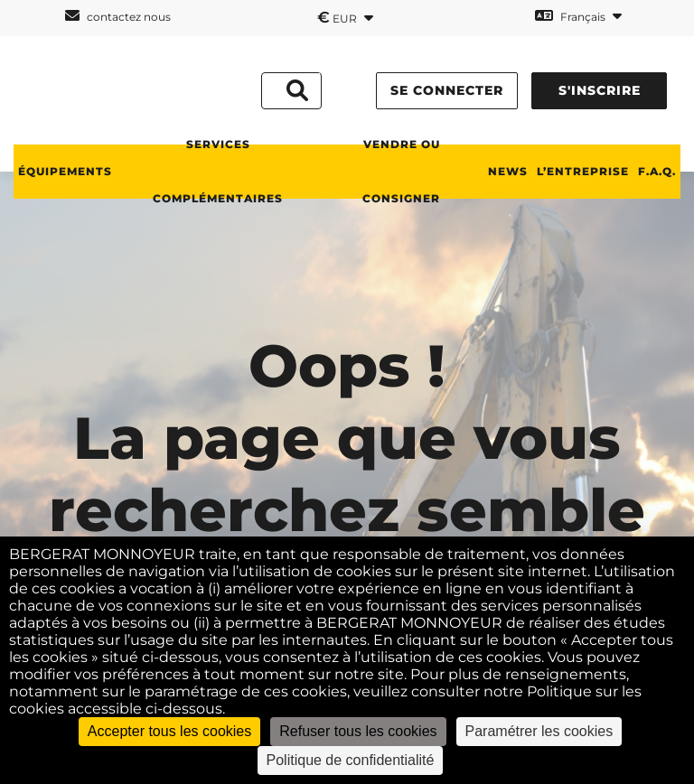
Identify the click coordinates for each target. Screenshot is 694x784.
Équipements (65, 171)
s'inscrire (600, 90)
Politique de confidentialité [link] (351, 760)
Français (578, 16)
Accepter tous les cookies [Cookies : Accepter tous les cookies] (169, 731)
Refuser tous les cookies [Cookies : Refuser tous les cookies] (358, 731)
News (508, 171)
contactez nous (118, 16)
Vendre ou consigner (401, 171)
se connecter (447, 90)
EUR (345, 17)
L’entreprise (583, 171)
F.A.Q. (657, 171)
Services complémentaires (218, 171)
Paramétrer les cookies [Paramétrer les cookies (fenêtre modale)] (539, 731)
